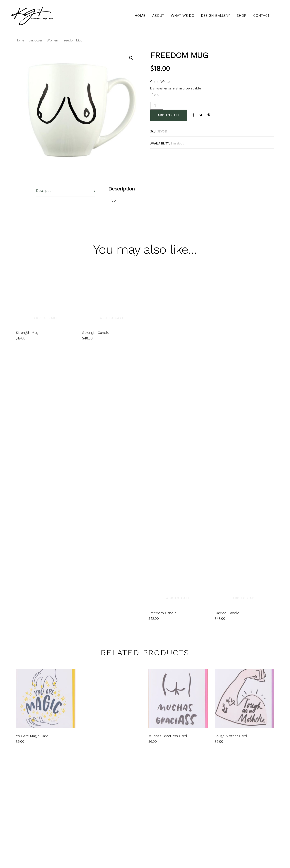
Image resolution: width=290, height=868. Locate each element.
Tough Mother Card (231, 736)
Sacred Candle (227, 613)
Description (45, 191)
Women (52, 41)
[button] (131, 58)
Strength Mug (27, 279)
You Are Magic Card (32, 736)
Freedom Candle (162, 613)
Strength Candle (96, 279)
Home (20, 41)
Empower (36, 41)
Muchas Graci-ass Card (168, 736)
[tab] (66, 191)
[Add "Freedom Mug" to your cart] (169, 115)
